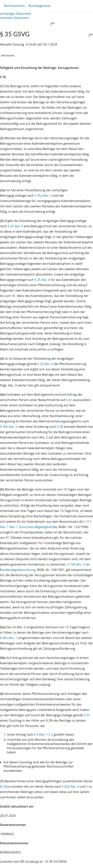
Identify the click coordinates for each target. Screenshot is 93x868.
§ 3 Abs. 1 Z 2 (44, 734)
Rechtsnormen (14, 6)
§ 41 (69, 400)
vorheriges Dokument (16, 14)
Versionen (8, 55)
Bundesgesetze (39, 6)
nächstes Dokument (14, 18)
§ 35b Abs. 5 (9, 427)
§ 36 (60, 427)
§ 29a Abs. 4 (70, 786)
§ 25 (87, 715)
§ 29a (5, 786)
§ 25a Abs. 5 (43, 196)
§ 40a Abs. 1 (9, 638)
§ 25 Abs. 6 (15, 226)
